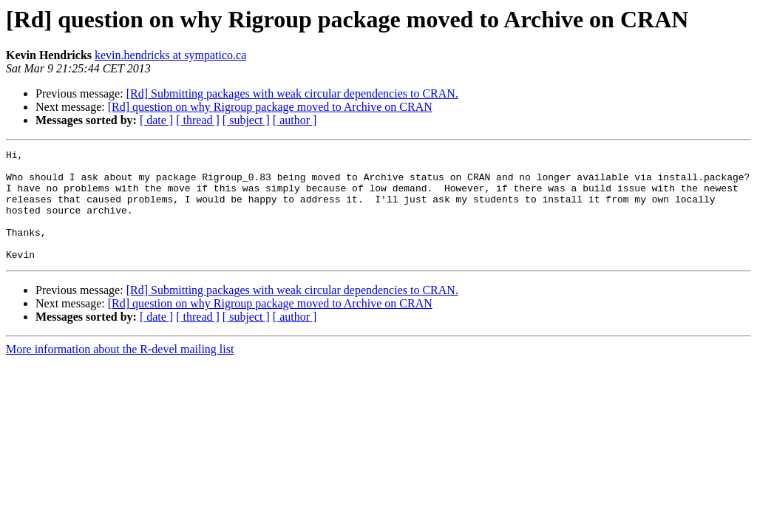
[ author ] (295, 120)
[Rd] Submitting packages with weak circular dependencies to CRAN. (292, 93)
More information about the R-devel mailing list (120, 371)
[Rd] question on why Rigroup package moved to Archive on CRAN (270, 107)
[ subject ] (246, 120)
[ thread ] (198, 120)
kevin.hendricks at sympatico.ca (170, 55)
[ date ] (156, 120)
